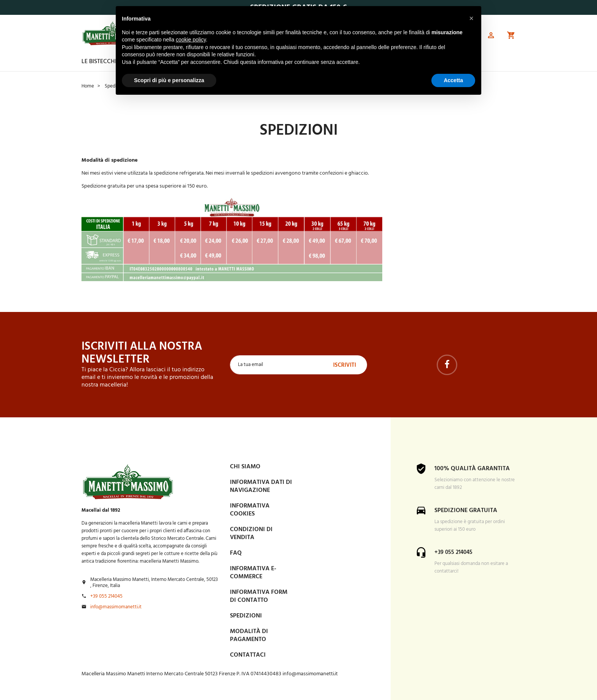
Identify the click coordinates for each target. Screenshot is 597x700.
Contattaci (248, 655)
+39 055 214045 (106, 596)
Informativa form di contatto (259, 596)
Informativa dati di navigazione (261, 486)
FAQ (236, 553)
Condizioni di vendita (251, 533)
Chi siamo (245, 466)
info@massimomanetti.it (116, 607)
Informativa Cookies (250, 510)
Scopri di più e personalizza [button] (169, 80)
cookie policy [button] (191, 40)
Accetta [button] (453, 80)
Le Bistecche (100, 62)
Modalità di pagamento (249, 635)
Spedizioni (246, 616)
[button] (490, 36)
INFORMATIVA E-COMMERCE (253, 572)
